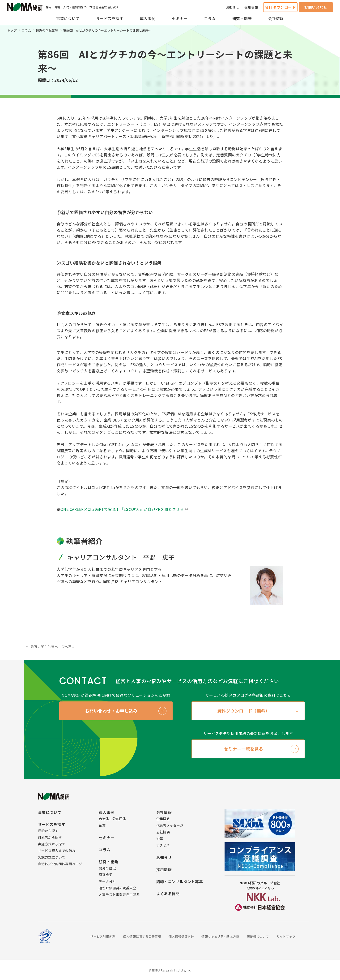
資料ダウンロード (280, 7)
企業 (102, 825)
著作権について (258, 936)
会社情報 (276, 18)
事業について (68, 18)
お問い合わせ (316, 7)
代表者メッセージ (170, 825)
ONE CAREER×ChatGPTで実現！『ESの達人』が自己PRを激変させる (122, 509)
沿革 (160, 838)
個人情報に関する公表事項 (142, 936)
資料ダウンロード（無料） (243, 711)
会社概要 (163, 832)
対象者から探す (50, 837)
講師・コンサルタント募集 (180, 881)
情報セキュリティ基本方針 (220, 936)
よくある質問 (168, 894)
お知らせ (233, 7)
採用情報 (251, 7)
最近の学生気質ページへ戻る (53, 647)
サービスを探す (110, 18)
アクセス (163, 845)
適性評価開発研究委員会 (117, 888)
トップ (12, 30)
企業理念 (163, 819)
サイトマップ (286, 936)
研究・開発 (242, 18)
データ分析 (107, 881)
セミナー (180, 18)
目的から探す (48, 831)
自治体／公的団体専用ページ (60, 864)
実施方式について (52, 857)
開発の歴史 (107, 868)
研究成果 (106, 875)
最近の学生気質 (47, 30)
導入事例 (148, 18)
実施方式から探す (52, 844)
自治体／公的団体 (112, 819)
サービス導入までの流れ (57, 851)
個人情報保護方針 (181, 936)
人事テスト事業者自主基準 (119, 894)
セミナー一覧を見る (244, 749)
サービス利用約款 (103, 936)
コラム (210, 18)
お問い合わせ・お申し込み (111, 711)
